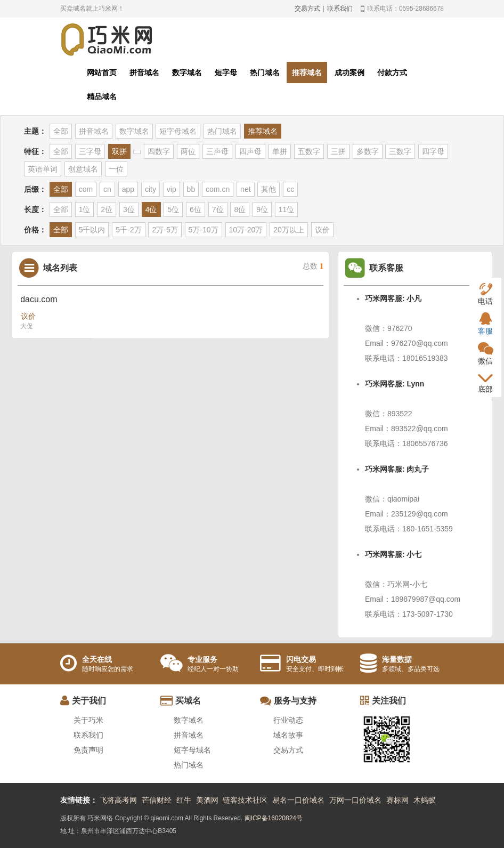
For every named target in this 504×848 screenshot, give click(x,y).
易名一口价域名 (298, 800)
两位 (188, 151)
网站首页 (102, 72)
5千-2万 (128, 230)
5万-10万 (204, 230)
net (245, 189)
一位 (116, 169)
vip (172, 189)
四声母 (250, 151)
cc (290, 189)
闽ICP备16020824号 (274, 818)
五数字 (309, 151)
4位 (151, 209)
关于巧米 (88, 720)
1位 (85, 209)
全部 (61, 131)
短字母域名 (178, 131)
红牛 (184, 800)
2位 (107, 209)
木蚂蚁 (425, 800)
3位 (129, 209)
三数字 (400, 151)
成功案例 (349, 72)
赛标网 (397, 800)
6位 (196, 209)
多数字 (368, 151)
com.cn (218, 189)
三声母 (217, 151)
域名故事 (288, 735)
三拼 (338, 151)
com (86, 189)
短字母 (226, 72)
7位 (218, 209)
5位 (173, 209)
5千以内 (92, 230)
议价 (322, 230)
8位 (240, 209)
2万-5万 (165, 230)
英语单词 (43, 169)
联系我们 (340, 9)
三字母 (90, 151)
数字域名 (187, 72)
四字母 (433, 151)
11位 (287, 209)
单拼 (280, 151)
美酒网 (207, 800)
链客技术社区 (245, 800)
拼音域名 (144, 72)
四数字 (159, 151)
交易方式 (307, 9)
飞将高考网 (118, 800)
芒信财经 (157, 800)
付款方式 (392, 72)
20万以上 (289, 230)
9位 (262, 209)
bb (191, 189)
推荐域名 (307, 72)
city (151, 189)
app (128, 189)
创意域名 (83, 169)
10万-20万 (246, 230)
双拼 (119, 151)
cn (107, 189)
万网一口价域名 (355, 800)
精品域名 (102, 96)
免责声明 (88, 750)
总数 (313, 266)
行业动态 (288, 720)
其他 (269, 189)
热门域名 (265, 72)
